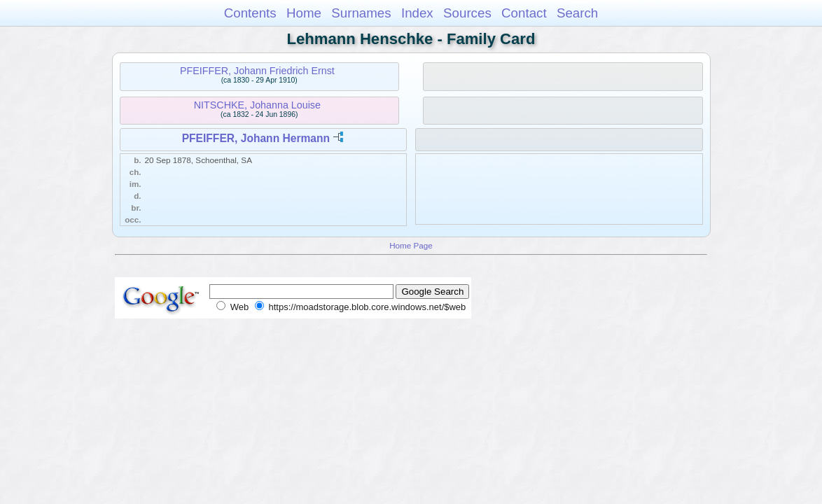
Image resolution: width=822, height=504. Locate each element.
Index (417, 13)
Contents (250, 13)
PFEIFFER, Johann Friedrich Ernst (257, 71)
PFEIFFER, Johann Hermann (256, 138)
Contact (524, 13)
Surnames (361, 13)
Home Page (411, 245)
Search (577, 13)
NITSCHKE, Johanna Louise (257, 105)
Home (304, 13)
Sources (467, 13)
